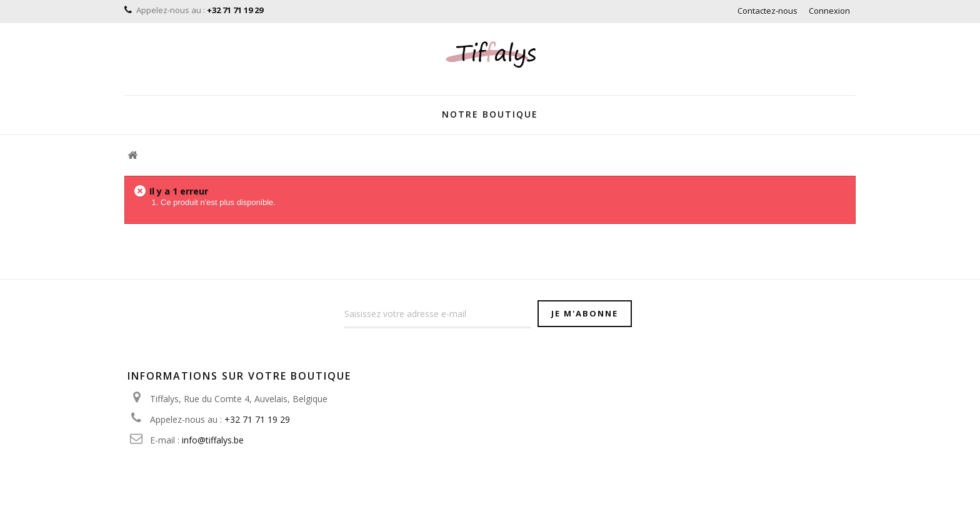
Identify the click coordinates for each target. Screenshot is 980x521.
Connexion (829, 11)
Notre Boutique (490, 114)
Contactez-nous (767, 11)
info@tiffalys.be (213, 440)
